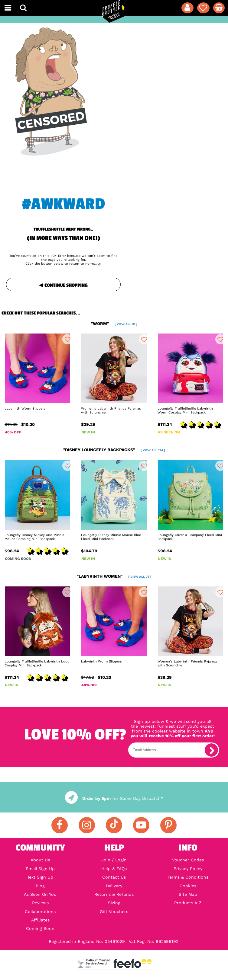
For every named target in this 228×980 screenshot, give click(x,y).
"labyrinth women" (114, 576)
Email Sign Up (40, 869)
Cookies (188, 886)
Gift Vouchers (114, 911)
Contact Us (114, 877)
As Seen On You (40, 894)
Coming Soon (40, 928)
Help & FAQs (114, 869)
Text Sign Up (40, 877)
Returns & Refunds (114, 894)
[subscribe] (211, 750)
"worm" (114, 324)
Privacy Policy (188, 869)
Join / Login (114, 860)
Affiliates (40, 920)
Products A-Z (188, 903)
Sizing (114, 903)
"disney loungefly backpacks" (114, 450)
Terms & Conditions (188, 877)
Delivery (114, 886)
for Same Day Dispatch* (114, 798)
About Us (40, 860)
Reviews (40, 903)
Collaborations (40, 911)
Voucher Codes (188, 860)
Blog (40, 886)
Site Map (188, 894)
